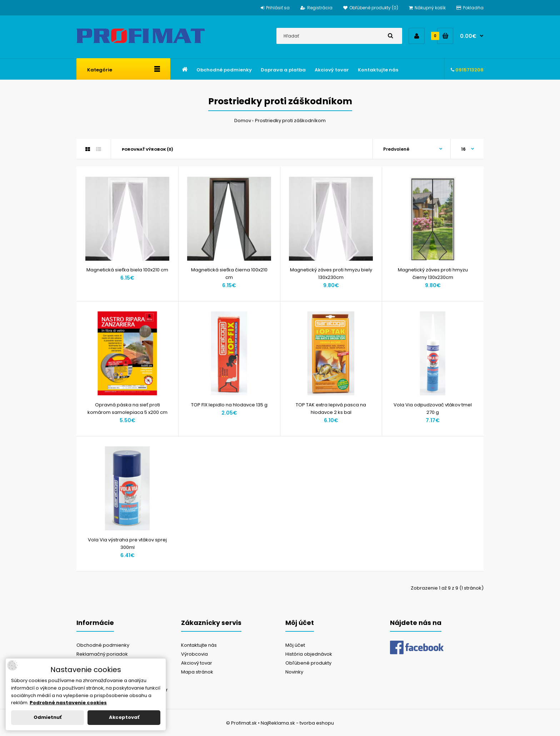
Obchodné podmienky (103, 645)
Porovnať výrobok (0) (147, 149)
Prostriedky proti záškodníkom (290, 121)
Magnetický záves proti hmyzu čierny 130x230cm (433, 274)
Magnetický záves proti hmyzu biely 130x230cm (331, 274)
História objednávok (309, 654)
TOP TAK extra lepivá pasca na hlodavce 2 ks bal (331, 409)
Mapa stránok (197, 672)
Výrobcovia (194, 654)
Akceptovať (124, 717)
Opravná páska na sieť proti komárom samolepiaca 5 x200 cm (127, 409)
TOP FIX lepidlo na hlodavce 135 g (229, 405)
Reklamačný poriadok (102, 654)
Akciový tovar (197, 663)
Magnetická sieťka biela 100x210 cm (127, 270)
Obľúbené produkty (308, 663)
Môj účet (295, 645)
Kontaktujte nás (199, 645)
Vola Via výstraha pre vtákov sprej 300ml (127, 544)
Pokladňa (470, 8)
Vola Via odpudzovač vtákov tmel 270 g (433, 409)
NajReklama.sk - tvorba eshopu (297, 723)
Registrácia (316, 8)
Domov (243, 121)
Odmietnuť (47, 717)
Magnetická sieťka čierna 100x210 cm (229, 274)
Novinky (294, 672)
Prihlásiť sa (275, 8)
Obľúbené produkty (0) (371, 8)
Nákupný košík (427, 8)
